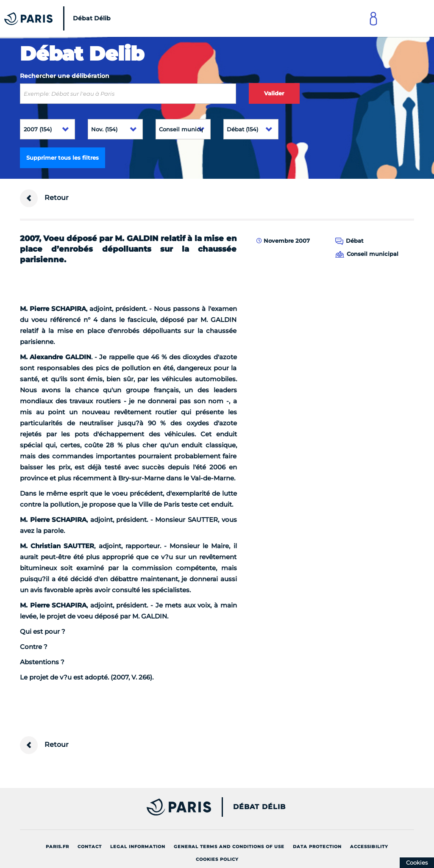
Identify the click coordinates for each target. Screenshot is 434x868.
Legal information (138, 847)
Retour (44, 198)
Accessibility (369, 847)
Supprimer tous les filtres (63, 158)
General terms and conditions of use (229, 847)
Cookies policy (217, 859)
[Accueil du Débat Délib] (60, 18)
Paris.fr (57, 847)
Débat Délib (259, 807)
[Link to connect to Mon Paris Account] (373, 18)
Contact (90, 847)
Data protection (317, 847)
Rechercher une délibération (65, 76)
